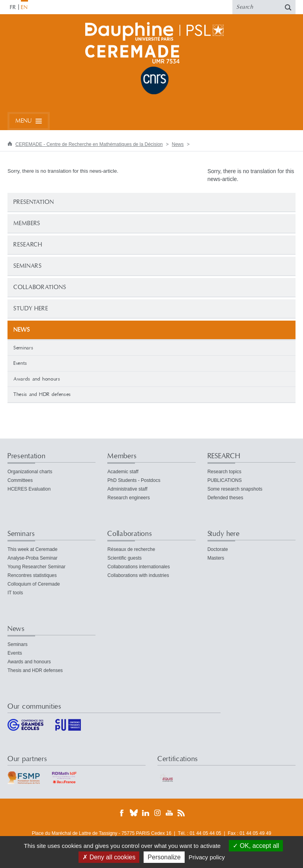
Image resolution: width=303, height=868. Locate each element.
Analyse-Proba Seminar (33, 558)
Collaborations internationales (138, 567)
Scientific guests (124, 558)
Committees (20, 480)
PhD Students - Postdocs (134, 480)
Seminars (28, 266)
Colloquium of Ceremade (34, 584)
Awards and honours (37, 379)
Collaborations (40, 287)
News (178, 144)
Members (27, 223)
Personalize (164, 857)
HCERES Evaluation (29, 489)
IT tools (15, 593)
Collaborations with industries (138, 575)
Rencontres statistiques (32, 575)
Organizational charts (30, 472)
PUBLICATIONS (225, 480)
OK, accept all (256, 846)
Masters (216, 558)
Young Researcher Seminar (36, 567)
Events (20, 363)
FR (13, 7)
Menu (23, 121)
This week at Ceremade (33, 549)
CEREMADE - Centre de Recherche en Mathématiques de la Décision (89, 144)
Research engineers (128, 498)
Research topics (224, 472)
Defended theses (225, 498)
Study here (31, 309)
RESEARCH (28, 245)
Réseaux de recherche (131, 549)
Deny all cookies (109, 857)
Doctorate (218, 549)
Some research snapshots (235, 489)
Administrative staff (127, 489)
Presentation (34, 202)
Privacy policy (207, 857)
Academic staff (123, 472)
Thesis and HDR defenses (42, 394)
